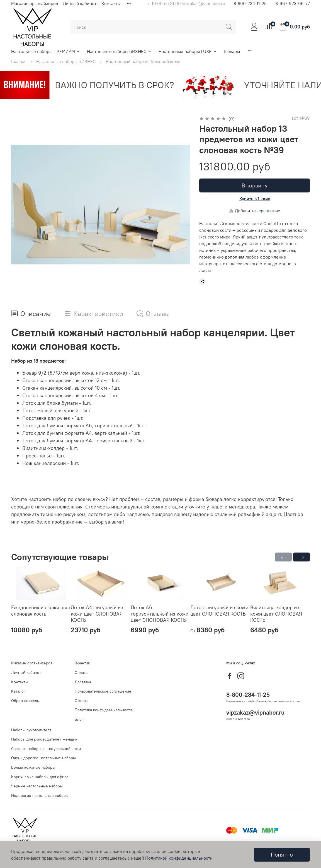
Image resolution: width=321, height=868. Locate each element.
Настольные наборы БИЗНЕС (119, 51)
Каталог (18, 691)
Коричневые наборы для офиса (40, 777)
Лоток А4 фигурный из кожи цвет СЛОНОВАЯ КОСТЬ (97, 614)
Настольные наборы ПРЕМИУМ (46, 51)
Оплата (81, 672)
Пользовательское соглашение (103, 691)
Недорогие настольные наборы (40, 795)
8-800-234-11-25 (250, 3)
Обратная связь (25, 701)
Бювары (232, 51)
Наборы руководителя (31, 730)
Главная (19, 61)
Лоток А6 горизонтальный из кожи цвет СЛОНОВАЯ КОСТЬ (160, 614)
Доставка (83, 682)
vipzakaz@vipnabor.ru (255, 713)
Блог (79, 719)
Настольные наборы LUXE (188, 51)
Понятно (282, 854)
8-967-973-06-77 (293, 3)
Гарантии (82, 663)
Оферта (82, 701)
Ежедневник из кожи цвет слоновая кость (41, 611)
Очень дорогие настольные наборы (43, 758)
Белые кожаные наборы (33, 767)
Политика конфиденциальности (103, 710)
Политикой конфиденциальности (179, 858)
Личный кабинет (80, 3)
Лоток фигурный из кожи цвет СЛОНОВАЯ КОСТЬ (219, 611)
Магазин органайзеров (35, 3)
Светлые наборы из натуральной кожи (46, 749)
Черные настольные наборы (37, 786)
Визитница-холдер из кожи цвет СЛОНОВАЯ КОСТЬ (276, 614)
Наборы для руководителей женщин (44, 739)
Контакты (111, 3)
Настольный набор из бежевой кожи (143, 61)
